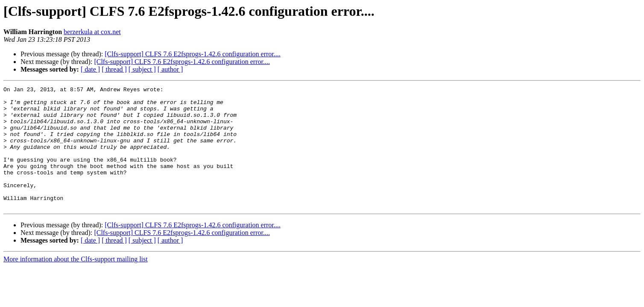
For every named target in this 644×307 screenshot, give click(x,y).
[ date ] (90, 69)
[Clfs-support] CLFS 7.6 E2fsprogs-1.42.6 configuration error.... (193, 54)
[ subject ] (142, 69)
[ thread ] (114, 69)
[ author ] (170, 69)
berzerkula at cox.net (92, 32)
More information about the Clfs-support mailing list (76, 283)
